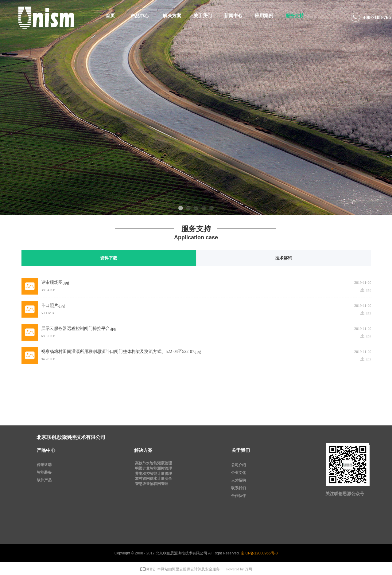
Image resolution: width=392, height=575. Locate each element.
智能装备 (44, 472)
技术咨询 (284, 258)
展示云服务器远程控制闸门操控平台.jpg (79, 329)
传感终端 (44, 465)
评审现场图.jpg (55, 282)
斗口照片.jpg (53, 305)
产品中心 (140, 16)
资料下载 (109, 258)
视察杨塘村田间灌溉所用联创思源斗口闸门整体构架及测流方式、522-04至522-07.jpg (121, 352)
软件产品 (44, 480)
